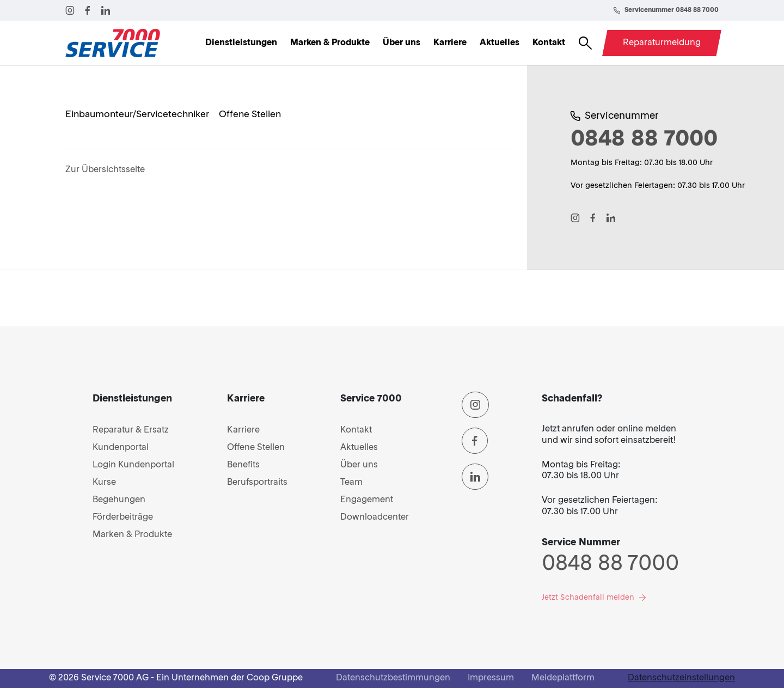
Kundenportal (121, 448)
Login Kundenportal (133, 465)
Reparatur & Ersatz (131, 430)
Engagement (367, 500)
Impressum (491, 678)
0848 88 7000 (610, 564)
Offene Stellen (256, 448)
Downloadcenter (375, 517)
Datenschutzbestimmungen (393, 678)
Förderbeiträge (123, 517)
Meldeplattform (563, 678)
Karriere (450, 43)
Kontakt (549, 43)
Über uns (402, 43)
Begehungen (119, 500)
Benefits (243, 465)
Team (351, 483)
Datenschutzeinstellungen (681, 678)
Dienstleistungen (241, 43)
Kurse (104, 483)
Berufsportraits (257, 483)
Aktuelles (500, 43)
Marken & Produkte (330, 43)
